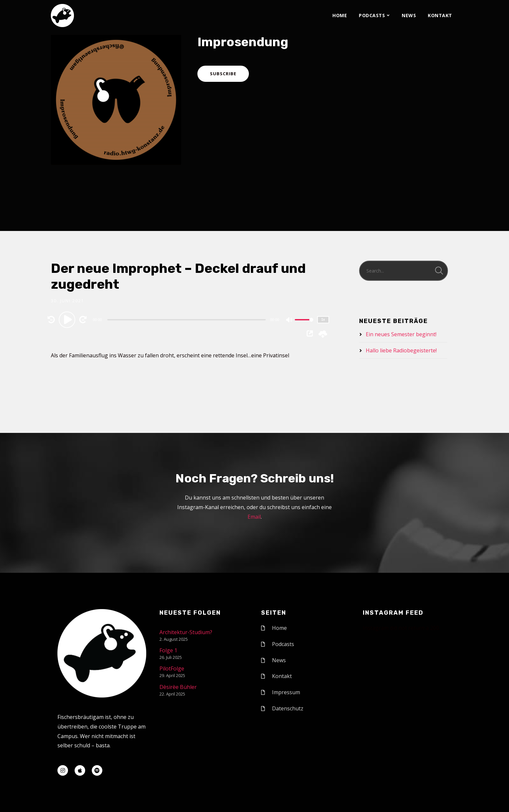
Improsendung (243, 42)
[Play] (68, 319)
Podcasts (372, 15)
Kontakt (440, 15)
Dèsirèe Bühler (178, 687)
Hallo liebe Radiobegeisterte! (401, 350)
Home (340, 15)
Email (254, 517)
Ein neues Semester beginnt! (401, 334)
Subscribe (223, 74)
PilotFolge (172, 668)
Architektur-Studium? (186, 632)
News (409, 15)
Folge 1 (168, 650)
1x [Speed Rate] (323, 320)
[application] (187, 319)
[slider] (187, 320)
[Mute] (289, 320)
